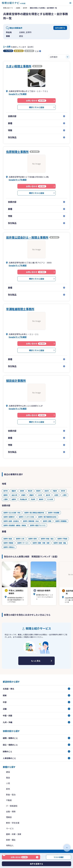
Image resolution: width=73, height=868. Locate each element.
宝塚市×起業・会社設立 (11, 521)
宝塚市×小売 (20, 539)
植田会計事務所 (16, 380)
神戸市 (6, 491)
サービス (10, 828)
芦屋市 (55, 491)
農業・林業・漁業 (14, 834)
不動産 (9, 800)
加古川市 (14, 495)
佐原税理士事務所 (17, 152)
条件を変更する (60, 28)
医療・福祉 (11, 840)
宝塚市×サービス (23, 543)
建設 (8, 772)
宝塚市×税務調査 (61, 521)
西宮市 (38, 491)
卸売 (8, 789)
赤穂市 (23, 495)
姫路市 (14, 491)
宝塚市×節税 (47, 521)
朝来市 (41, 499)
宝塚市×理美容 (8, 543)
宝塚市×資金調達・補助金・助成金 (15, 525)
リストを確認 (59, 857)
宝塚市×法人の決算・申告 (12, 513)
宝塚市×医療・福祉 (60, 543)
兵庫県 (18, 8)
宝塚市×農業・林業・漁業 (41, 543)
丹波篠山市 (23, 499)
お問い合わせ (15, 857)
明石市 (30, 491)
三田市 (6, 499)
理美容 (9, 817)
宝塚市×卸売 (33, 539)
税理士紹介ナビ (8, 8)
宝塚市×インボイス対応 (26, 517)
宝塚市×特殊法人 (9, 547)
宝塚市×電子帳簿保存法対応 (47, 517)
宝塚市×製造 (8, 539)
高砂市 (48, 495)
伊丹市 (63, 491)
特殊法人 (10, 845)
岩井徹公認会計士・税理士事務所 (27, 237)
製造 (8, 778)
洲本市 (47, 491)
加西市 (14, 499)
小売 (8, 783)
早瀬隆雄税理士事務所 (20, 309)
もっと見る (36, 661)
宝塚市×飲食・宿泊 (47, 539)
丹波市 (33, 499)
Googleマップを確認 (18, 94)
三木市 (40, 495)
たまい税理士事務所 (19, 66)
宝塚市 (25, 8)
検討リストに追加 (36, 107)
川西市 (56, 495)
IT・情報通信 (12, 806)
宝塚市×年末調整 (54, 513)
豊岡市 (6, 495)
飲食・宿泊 (11, 795)
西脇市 (32, 495)
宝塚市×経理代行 (9, 517)
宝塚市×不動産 (62, 539)
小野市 (64, 495)
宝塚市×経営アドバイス (38, 525)
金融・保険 (11, 811)
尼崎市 (22, 491)
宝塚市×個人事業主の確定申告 (34, 513)
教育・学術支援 (13, 823)
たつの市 (50, 499)
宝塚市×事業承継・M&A (31, 521)
